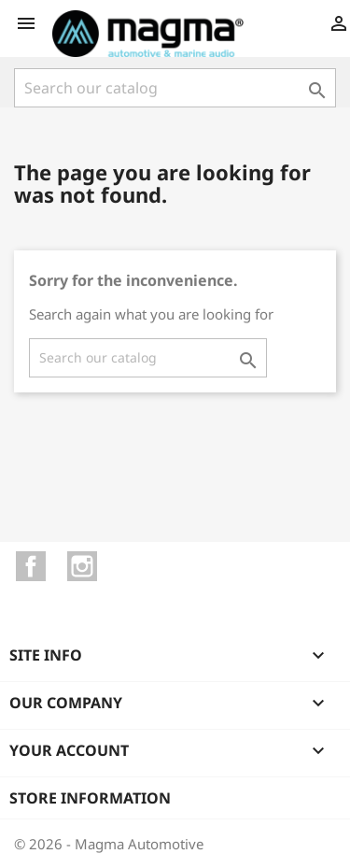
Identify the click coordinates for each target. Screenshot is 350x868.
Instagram (82, 566)
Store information (90, 798)
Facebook (31, 566)
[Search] (175, 88)
